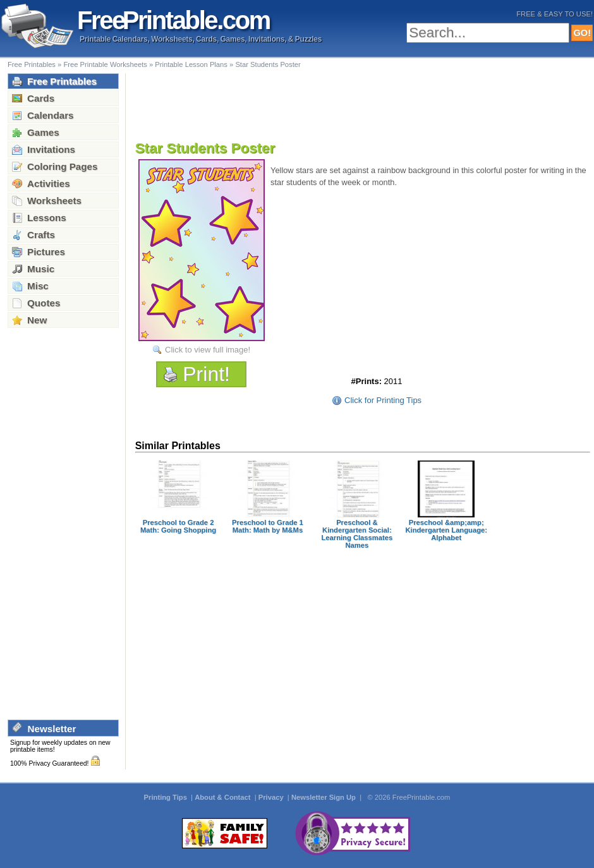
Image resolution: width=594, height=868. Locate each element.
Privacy (272, 797)
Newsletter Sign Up (324, 797)
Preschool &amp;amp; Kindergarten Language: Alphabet (446, 530)
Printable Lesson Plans (191, 64)
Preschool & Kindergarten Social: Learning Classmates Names (357, 534)
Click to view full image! (208, 350)
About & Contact (223, 797)
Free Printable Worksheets (105, 64)
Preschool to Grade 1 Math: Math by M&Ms (268, 526)
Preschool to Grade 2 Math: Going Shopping (178, 526)
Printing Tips (167, 797)
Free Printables (32, 64)
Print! (206, 374)
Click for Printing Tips (383, 400)
